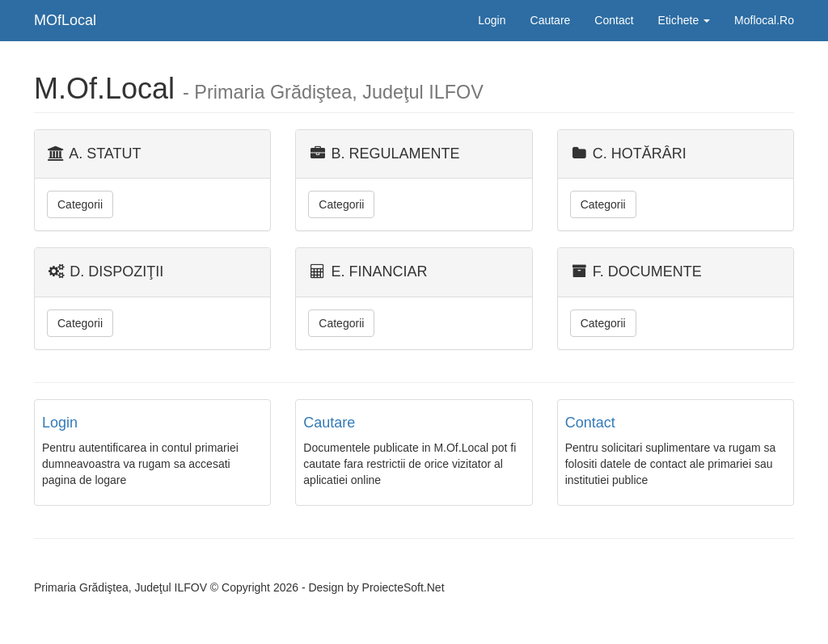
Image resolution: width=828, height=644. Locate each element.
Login (492, 20)
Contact (614, 20)
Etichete (684, 20)
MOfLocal (65, 20)
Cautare (551, 20)
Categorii (80, 204)
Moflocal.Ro (764, 20)
